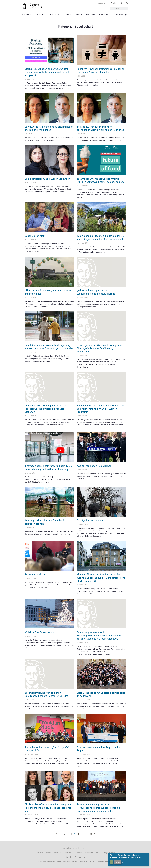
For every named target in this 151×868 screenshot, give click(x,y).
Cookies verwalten (105, 861)
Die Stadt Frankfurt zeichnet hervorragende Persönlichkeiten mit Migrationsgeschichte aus (48, 808)
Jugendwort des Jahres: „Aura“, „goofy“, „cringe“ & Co (47, 749)
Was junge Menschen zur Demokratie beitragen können (45, 522)
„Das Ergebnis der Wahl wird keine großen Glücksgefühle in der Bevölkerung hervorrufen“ (100, 348)
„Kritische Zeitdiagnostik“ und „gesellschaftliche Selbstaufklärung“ (97, 292)
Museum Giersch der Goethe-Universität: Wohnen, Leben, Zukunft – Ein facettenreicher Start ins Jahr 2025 (102, 578)
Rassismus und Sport (36, 574)
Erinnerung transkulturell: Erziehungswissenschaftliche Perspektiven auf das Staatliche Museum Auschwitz (100, 635)
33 (91, 834)
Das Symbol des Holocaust (91, 520)
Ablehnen (118, 862)
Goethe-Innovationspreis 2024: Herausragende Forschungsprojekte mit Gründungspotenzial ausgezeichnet (98, 808)
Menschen (91, 15)
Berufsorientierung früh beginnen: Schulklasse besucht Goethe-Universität (46, 694)
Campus (78, 15)
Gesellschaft (54, 15)
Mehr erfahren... (136, 857)
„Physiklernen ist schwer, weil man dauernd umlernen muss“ (48, 292)
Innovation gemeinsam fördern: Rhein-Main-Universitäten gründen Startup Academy (49, 467)
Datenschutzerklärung (89, 861)
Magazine (102, 3)
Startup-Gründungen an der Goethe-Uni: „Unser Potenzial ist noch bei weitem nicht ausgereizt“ (47, 72)
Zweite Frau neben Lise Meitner (94, 466)
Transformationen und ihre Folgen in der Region (98, 749)
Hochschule (105, 15)
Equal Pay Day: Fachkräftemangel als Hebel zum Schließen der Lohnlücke (100, 70)
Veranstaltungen (121, 15)
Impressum (76, 861)
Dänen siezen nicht (35, 236)
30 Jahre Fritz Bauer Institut (39, 632)
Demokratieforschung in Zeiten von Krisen (47, 179)
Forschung (40, 15)
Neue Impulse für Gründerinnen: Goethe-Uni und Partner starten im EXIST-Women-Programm (101, 409)
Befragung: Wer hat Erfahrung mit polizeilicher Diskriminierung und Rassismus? (101, 128)
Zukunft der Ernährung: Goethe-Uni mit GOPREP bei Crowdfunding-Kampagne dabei (101, 180)
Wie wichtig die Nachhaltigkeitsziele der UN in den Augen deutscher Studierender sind (100, 237)
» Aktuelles (27, 15)
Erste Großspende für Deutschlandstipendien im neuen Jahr (101, 694)
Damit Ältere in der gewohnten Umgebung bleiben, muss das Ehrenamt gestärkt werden (49, 347)
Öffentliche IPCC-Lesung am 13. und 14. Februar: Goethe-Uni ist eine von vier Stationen (46, 409)
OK (111, 862)
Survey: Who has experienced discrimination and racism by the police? (49, 128)
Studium (67, 15)
